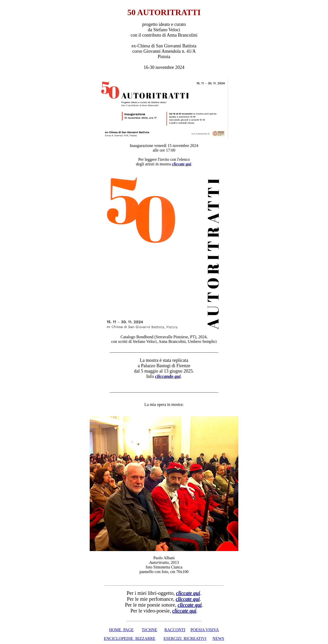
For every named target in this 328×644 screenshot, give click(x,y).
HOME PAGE (121, 630)
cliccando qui (168, 376)
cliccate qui (190, 605)
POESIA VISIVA (205, 630)
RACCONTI (175, 630)
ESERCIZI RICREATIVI (185, 638)
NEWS (218, 638)
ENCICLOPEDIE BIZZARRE (130, 638)
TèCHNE (149, 630)
